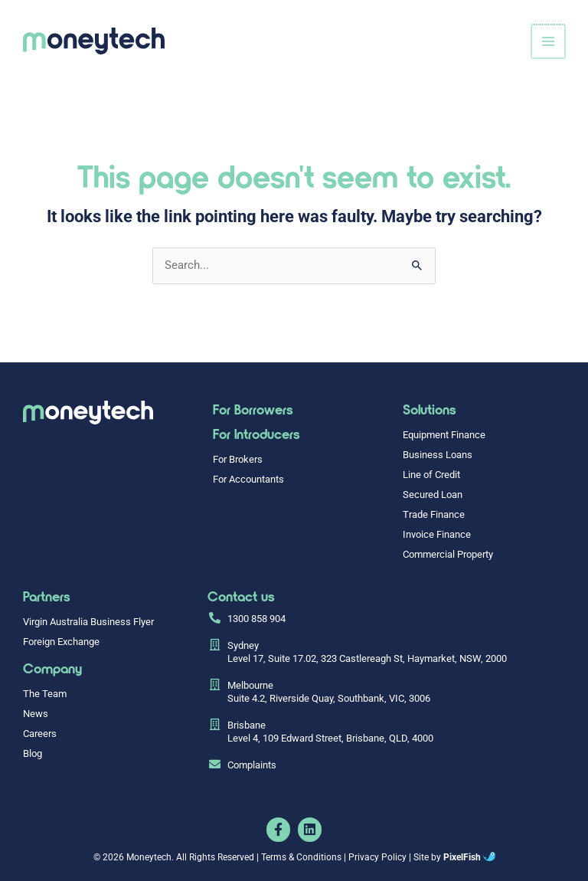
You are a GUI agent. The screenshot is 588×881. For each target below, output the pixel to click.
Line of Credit (431, 475)
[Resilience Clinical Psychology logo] (88, 413)
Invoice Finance (437, 534)
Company (52, 668)
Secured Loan (433, 495)
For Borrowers (253, 409)
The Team (45, 694)
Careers (40, 734)
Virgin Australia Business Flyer (88, 622)
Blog (33, 753)
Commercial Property (448, 554)
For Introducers (256, 434)
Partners (47, 596)
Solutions (430, 409)
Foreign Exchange (61, 642)
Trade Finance (434, 514)
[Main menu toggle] (549, 41)
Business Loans (438, 455)
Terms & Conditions (301, 856)
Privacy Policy (377, 856)
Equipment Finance (444, 435)
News (36, 714)
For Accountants (248, 479)
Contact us (241, 596)
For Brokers (238, 459)
